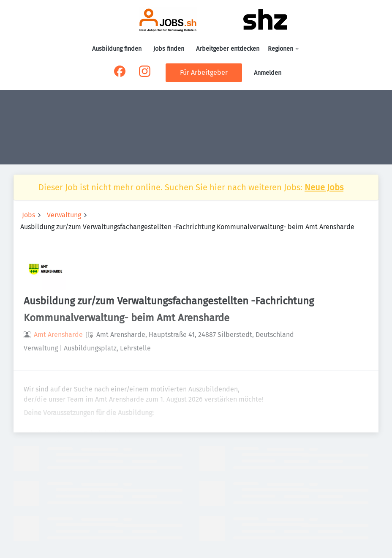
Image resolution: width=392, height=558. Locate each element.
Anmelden (268, 73)
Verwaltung (64, 215)
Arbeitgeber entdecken (228, 49)
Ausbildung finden (117, 49)
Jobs (29, 215)
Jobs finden (169, 49)
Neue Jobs (324, 187)
